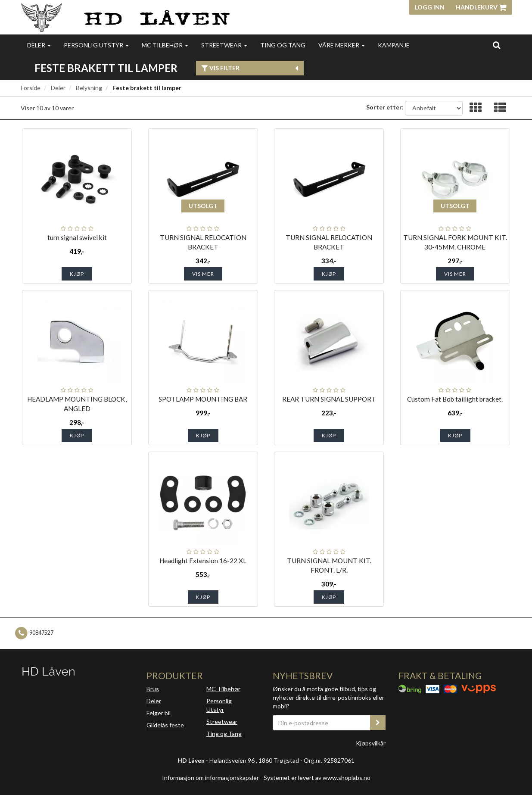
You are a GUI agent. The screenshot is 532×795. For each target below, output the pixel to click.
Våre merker (342, 45)
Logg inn (430, 7)
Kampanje (394, 45)
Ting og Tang (283, 45)
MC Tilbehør (165, 45)
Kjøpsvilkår (371, 743)
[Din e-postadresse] (322, 723)
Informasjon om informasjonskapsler (210, 778)
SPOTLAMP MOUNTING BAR (203, 399)
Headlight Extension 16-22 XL (203, 561)
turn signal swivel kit (77, 237)
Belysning (89, 88)
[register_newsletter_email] (378, 723)
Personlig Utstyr (219, 705)
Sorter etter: (385, 107)
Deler (39, 45)
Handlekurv (481, 7)
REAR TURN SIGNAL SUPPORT (329, 399)
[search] (496, 45)
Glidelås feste (165, 725)
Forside (31, 88)
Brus (153, 689)
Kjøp (77, 274)
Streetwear (224, 45)
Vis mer (203, 274)
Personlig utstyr (96, 45)
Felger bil (159, 713)
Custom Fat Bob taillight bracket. (455, 399)
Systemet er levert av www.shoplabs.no (317, 778)
